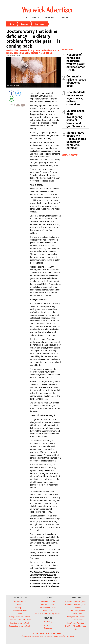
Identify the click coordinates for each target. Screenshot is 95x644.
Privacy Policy (52, 636)
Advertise (49, 17)
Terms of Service (41, 636)
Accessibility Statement (66, 636)
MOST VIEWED (68, 49)
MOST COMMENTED (70, 155)
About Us (35, 17)
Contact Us (65, 17)
